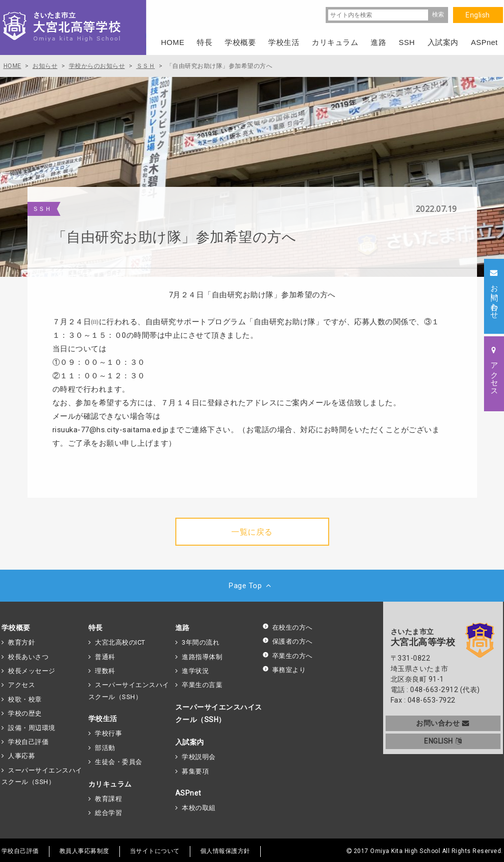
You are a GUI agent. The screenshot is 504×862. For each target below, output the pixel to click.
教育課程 (108, 799)
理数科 (105, 671)
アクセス (21, 685)
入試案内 (190, 742)
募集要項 (195, 771)
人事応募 (21, 756)
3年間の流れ (201, 642)
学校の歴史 (25, 713)
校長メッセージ (32, 671)
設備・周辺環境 (32, 728)
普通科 (105, 657)
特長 (96, 628)
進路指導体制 (202, 657)
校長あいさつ (28, 657)
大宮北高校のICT (120, 642)
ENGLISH (443, 741)
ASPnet (188, 793)
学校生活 (103, 719)
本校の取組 (199, 808)
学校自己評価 (28, 742)
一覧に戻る (252, 532)
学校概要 (16, 628)
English (478, 15)
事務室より (284, 670)
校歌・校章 (25, 699)
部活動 (105, 748)
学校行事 (108, 733)
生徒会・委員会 (119, 762)
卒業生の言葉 (202, 685)
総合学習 (108, 813)
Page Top (252, 586)
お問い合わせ (443, 723)
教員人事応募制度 (84, 851)
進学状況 (195, 671)
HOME (173, 42)
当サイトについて (155, 851)
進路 (183, 628)
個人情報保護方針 (225, 851)
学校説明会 (199, 757)
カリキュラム (110, 784)
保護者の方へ (287, 641)
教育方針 (21, 642)
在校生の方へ (287, 627)
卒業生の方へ (287, 656)
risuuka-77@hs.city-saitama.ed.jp (111, 430)
